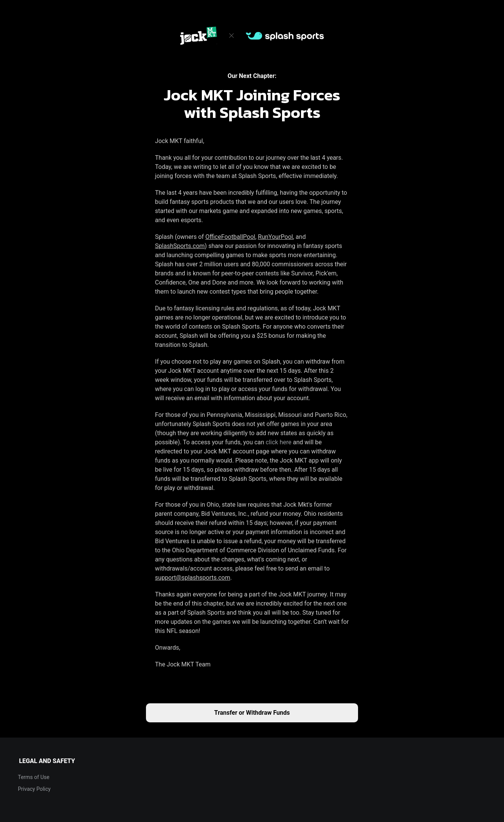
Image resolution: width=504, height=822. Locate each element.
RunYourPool (276, 237)
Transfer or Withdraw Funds (252, 713)
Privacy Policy (34, 789)
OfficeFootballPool (230, 237)
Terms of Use (34, 777)
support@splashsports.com (193, 578)
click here (279, 442)
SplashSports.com (180, 246)
